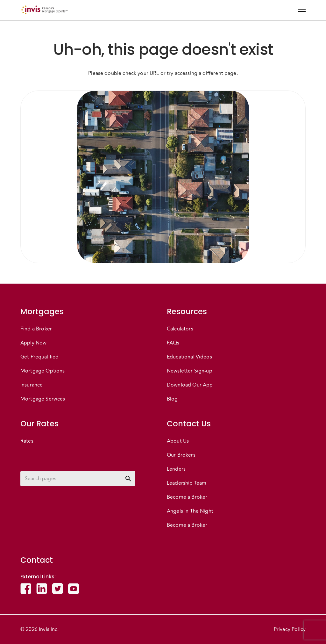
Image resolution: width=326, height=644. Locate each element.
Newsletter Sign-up (190, 371)
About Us (178, 441)
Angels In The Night (190, 511)
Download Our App (190, 385)
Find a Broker (36, 329)
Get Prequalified (39, 357)
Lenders (176, 469)
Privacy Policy (290, 629)
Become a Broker (187, 497)
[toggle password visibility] (128, 479)
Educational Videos (189, 357)
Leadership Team (187, 483)
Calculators (180, 329)
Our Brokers (181, 455)
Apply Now (33, 343)
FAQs (173, 343)
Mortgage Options (43, 371)
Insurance (32, 385)
